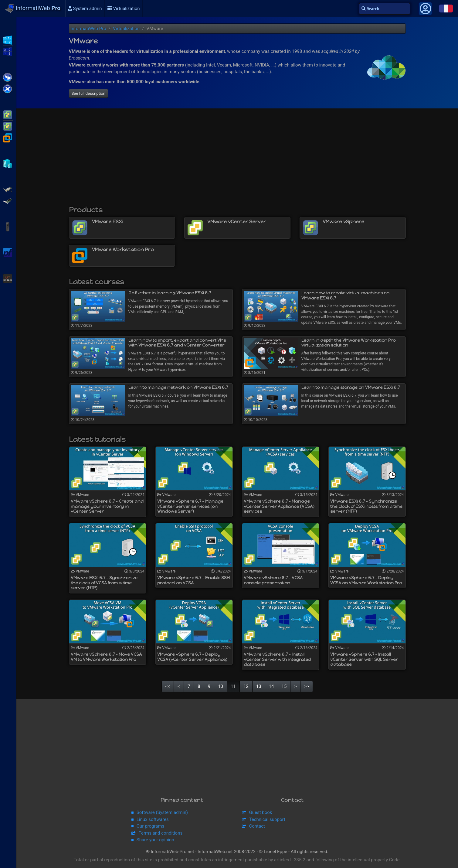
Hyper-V (8, 163)
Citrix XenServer (8, 88)
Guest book (261, 812)
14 (271, 686)
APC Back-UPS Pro (8, 226)
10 (221, 686)
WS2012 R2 (8, 39)
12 (246, 686)
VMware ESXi (8, 114)
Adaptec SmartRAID (8, 189)
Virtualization (124, 9)
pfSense (8, 252)
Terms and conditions (161, 833)
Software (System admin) (162, 812)
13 (259, 686)
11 (233, 686)
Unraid (8, 278)
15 (284, 686)
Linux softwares (153, 819)
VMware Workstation (8, 137)
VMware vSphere (8, 126)
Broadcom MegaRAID (8, 200)
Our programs (151, 826)
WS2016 (8, 51)
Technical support (267, 819)
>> (307, 686)
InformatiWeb (33, 9)
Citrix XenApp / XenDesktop (8, 77)
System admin (85, 9)
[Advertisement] (237, 160)
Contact (257, 826)
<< (168, 686)
